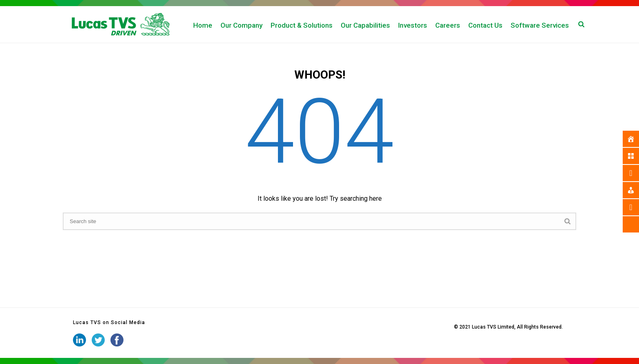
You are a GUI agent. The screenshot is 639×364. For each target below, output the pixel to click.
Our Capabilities (365, 25)
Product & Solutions (302, 25)
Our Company (241, 25)
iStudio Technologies (429, 327)
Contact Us (485, 25)
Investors (413, 25)
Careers (448, 25)
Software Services (540, 25)
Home (203, 25)
